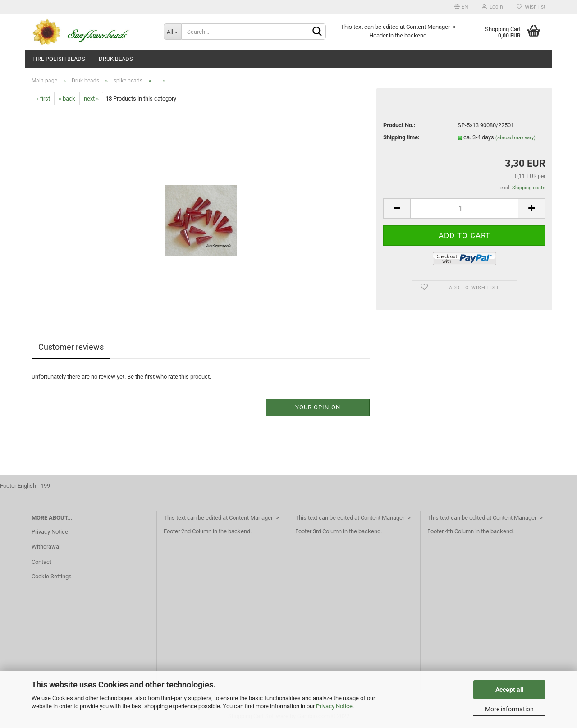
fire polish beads (59, 59)
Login (492, 7)
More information (509, 709)
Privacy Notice (334, 706)
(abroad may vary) (515, 138)
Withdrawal (46, 547)
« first (43, 98)
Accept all (510, 690)
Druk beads (116, 59)
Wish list (531, 7)
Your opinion (318, 407)
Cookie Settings (52, 576)
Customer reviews (71, 347)
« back (67, 98)
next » (91, 98)
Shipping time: (401, 137)
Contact (41, 562)
